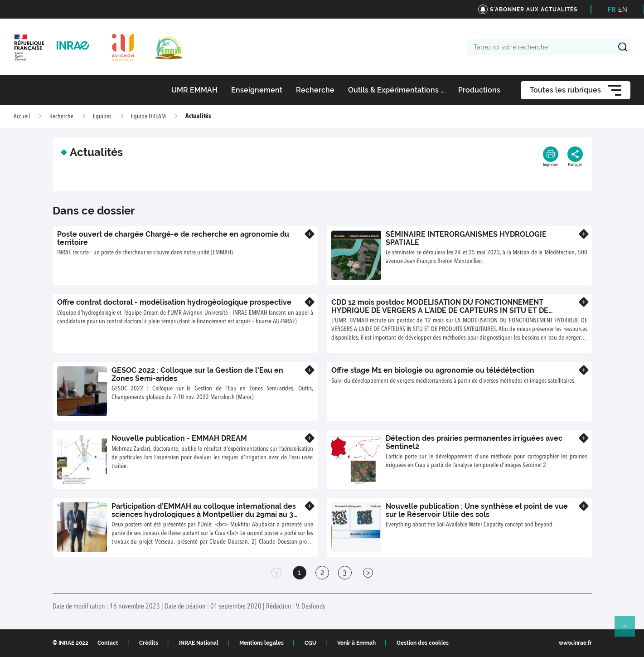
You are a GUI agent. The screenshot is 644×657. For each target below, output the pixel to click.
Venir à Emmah (356, 643)
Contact (108, 643)
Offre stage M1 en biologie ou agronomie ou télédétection (433, 370)
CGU (310, 643)
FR (612, 10)
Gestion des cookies (423, 643)
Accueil (22, 117)
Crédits (149, 643)
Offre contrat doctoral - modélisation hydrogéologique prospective (174, 302)
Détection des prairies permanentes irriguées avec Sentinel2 (474, 442)
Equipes (102, 117)
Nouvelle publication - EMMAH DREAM (179, 438)
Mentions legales (261, 643)
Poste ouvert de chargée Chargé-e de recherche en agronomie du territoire (173, 238)
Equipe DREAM (148, 117)
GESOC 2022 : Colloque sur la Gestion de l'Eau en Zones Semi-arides (197, 374)
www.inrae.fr (575, 643)
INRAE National (199, 643)
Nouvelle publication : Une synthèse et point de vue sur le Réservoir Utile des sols (477, 510)
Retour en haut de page (629, 630)
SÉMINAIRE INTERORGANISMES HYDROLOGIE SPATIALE (466, 238)
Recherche (61, 117)
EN (623, 10)
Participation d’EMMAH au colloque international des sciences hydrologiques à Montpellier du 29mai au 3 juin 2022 (204, 514)
